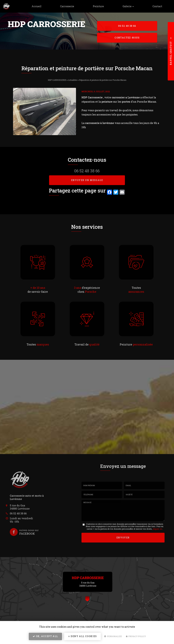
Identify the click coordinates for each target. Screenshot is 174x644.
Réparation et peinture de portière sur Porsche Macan (103, 80)
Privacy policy (136, 637)
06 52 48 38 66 (127, 26)
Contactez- (127, 38)
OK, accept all (45, 637)
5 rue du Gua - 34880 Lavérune (48, 40)
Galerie (130, 6)
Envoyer (123, 537)
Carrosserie (72, 6)
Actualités (73, 80)
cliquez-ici (157, 529)
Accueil (43, 6)
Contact (158, 6)
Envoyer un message (87, 180)
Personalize (113, 637)
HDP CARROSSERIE (57, 80)
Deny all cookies (83, 637)
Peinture (102, 6)
